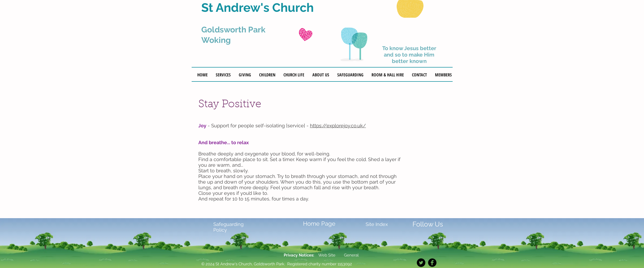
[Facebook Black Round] (432, 263)
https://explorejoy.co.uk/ (338, 126)
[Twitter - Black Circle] (421, 263)
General (351, 255)
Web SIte (327, 255)
